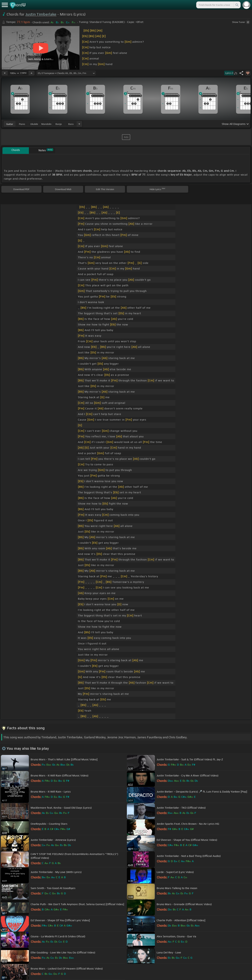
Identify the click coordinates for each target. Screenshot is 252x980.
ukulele (34, 124)
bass (71, 124)
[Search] (237, 5)
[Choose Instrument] (79, 124)
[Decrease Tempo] (5, 73)
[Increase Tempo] (31, 73)
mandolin (46, 124)
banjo (59, 124)
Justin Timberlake (41, 14)
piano (22, 124)
